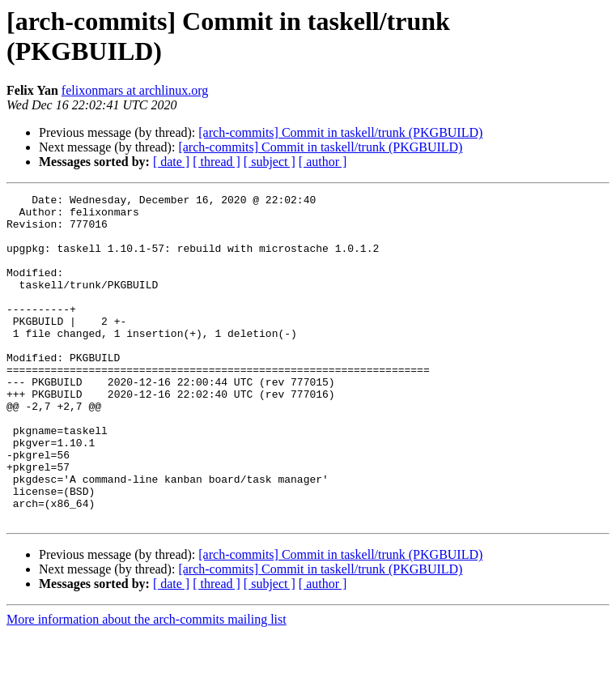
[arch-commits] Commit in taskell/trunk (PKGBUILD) (340, 132)
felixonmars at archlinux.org (135, 90)
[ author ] (323, 162)
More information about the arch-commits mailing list (147, 685)
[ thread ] (217, 162)
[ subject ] (270, 162)
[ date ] (171, 162)
